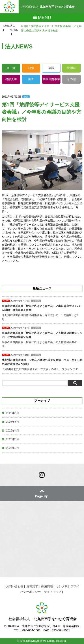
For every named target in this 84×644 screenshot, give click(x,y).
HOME (6, 26)
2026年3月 (13, 439)
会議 (51, 68)
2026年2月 (13, 448)
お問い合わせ (15, 586)
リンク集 (62, 586)
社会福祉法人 (48, 7)
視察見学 (11, 79)
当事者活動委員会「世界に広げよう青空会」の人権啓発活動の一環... (42, 337)
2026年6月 (13, 413)
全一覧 (11, 68)
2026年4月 (13, 431)
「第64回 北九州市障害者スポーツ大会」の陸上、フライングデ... (42, 362)
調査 (31, 79)
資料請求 (32, 586)
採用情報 (47, 586)
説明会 (71, 68)
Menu (42, 17)
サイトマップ (53, 592)
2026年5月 (13, 422)
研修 (31, 68)
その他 (71, 79)
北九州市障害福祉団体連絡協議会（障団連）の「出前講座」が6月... (42, 310)
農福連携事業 (51, 79)
